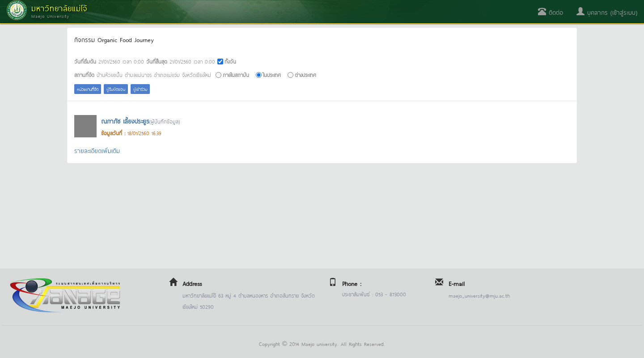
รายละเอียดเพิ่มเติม (97, 150)
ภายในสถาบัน (236, 75)
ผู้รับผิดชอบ (116, 89)
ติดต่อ (551, 12)
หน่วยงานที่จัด (88, 89)
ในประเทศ (272, 75)
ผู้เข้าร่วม (140, 89)
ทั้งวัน (230, 61)
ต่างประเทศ (305, 75)
